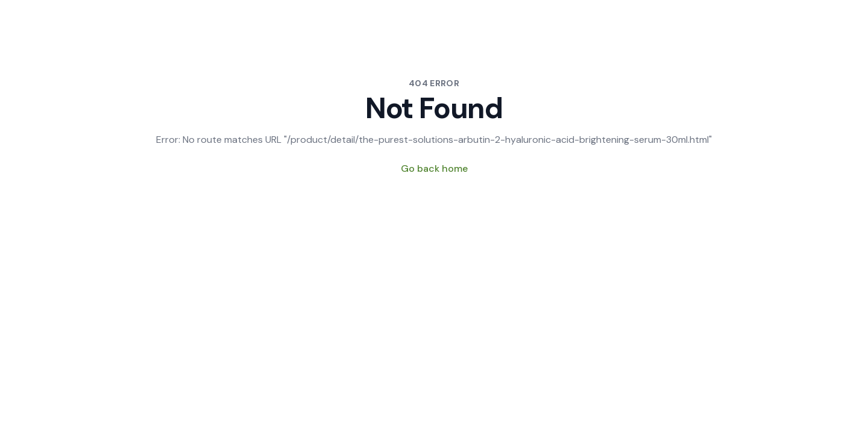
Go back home (434, 168)
